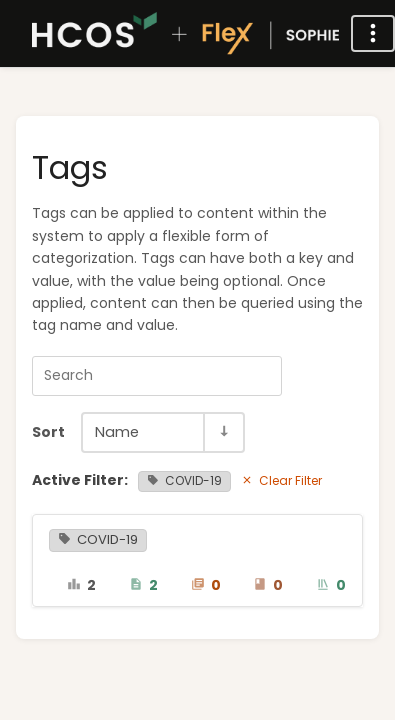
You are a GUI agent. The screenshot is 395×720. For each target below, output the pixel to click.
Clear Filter (281, 481)
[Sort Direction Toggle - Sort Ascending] (223, 432)
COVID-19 (184, 481)
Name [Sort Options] (117, 432)
